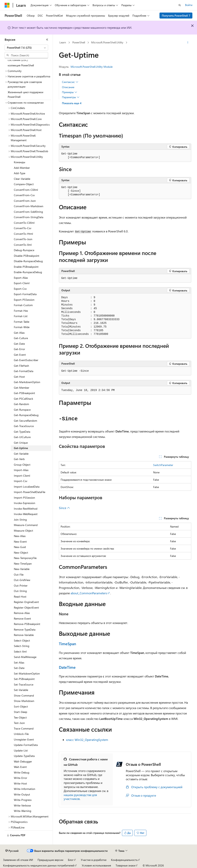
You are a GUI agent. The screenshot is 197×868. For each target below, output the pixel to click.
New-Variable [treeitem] (22, 569)
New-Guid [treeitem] (20, 547)
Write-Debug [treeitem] (22, 772)
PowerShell (79, 42)
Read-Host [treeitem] (20, 597)
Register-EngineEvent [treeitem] (26, 602)
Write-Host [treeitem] (20, 783)
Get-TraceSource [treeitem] (24, 426)
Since (64, 508)
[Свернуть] (47, 40)
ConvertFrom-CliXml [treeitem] (26, 190)
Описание (68, 87)
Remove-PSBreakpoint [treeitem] (27, 624)
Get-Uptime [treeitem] (21, 448)
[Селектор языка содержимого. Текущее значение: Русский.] (12, 851)
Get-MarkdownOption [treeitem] (27, 382)
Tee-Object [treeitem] (20, 717)
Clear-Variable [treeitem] (22, 179)
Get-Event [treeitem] (20, 355)
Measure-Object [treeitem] (23, 531)
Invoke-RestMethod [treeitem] (26, 509)
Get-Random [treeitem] (21, 404)
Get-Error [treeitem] (19, 349)
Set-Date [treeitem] (19, 668)
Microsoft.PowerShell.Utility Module (92, 67)
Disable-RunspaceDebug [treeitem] (28, 261)
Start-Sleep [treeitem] (20, 712)
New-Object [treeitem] (21, 553)
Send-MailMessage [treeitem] (25, 657)
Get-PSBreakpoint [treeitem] (24, 393)
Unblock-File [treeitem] (21, 734)
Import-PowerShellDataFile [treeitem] (30, 492)
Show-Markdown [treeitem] (24, 701)
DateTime (67, 667)
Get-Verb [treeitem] (19, 459)
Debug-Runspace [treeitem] (24, 250)
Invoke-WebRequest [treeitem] (26, 514)
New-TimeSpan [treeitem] (23, 564)
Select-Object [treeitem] (22, 640)
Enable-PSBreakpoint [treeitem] (26, 267)
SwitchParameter (163, 465)
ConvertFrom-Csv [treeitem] (24, 195)
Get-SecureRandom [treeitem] (25, 421)
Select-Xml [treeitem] (20, 651)
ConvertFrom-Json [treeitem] (25, 201)
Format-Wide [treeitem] (22, 327)
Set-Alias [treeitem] (19, 662)
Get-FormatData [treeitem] (24, 371)
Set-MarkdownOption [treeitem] (27, 673)
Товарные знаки (125, 865)
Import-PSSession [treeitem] (24, 498)
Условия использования (96, 865)
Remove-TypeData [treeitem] (25, 629)
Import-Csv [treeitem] (21, 481)
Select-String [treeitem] (22, 646)
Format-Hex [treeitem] (21, 311)
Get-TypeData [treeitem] (22, 432)
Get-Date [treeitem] (19, 344)
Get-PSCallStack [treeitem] (23, 399)
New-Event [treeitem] (20, 542)
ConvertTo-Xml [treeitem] (23, 245)
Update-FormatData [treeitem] (26, 745)
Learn (63, 42)
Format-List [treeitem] (21, 316)
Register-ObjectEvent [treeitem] (26, 608)
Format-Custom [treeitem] (23, 305)
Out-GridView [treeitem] (22, 580)
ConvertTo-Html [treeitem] (23, 234)
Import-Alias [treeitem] (21, 470)
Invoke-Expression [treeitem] (25, 503)
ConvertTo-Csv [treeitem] (23, 228)
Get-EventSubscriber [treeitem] (26, 360)
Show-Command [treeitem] (24, 695)
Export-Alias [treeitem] (21, 278)
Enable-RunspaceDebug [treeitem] (28, 272)
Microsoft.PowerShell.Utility (107, 42)
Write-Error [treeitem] (20, 778)
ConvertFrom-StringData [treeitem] (29, 217)
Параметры (71, 97)
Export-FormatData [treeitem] (25, 294)
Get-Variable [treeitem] (21, 454)
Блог (71, 860)
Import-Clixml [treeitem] (22, 476)
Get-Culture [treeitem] (21, 338)
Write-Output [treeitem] (22, 794)
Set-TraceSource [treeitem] (24, 684)
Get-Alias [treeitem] (19, 333)
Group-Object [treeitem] (22, 465)
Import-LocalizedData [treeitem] (27, 487)
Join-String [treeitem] (20, 520)
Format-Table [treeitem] (22, 322)
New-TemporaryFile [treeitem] (25, 558)
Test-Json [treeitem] (19, 723)
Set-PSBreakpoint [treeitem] (24, 679)
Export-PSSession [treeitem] (24, 300)
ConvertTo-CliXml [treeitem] (24, 223)
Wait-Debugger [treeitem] (23, 761)
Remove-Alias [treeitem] (22, 613)
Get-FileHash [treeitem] (21, 366)
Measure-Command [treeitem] (26, 525)
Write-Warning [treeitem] (23, 811)
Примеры (70, 92)
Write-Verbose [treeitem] (22, 805)
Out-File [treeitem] (19, 575)
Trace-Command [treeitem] (24, 728)
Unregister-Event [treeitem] (24, 739)
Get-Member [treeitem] (22, 388)
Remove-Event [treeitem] (22, 618)
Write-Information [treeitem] (25, 789)
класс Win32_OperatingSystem (87, 740)
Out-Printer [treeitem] (21, 586)
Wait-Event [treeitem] (20, 767)
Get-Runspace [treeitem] (22, 410)
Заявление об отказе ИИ (18, 860)
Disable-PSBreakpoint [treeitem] (27, 256)
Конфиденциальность (124, 860)
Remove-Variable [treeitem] (24, 635)
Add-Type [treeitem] (20, 173)
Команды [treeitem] (20, 162)
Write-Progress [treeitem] (23, 800)
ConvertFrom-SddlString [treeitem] (28, 212)
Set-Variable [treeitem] (21, 690)
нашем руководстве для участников (80, 797)
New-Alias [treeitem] (20, 536)
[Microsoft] (7, 5)
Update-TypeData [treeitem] (24, 756)
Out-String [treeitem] (20, 591)
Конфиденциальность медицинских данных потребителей (39, 865)
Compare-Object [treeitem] (24, 184)
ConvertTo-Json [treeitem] (23, 239)
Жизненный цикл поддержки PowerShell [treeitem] (25, 95)
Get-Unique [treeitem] (21, 443)
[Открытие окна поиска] (180, 5)
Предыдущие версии (50, 860)
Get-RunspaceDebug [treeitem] (26, 415)
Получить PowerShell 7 (176, 16)
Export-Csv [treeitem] (20, 289)
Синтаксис (70, 82)
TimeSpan (68, 644)
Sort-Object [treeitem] (21, 706)
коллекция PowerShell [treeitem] (21, 65)
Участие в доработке (94, 860)
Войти (189, 5)
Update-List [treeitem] (21, 750)
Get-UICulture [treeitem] (22, 437)
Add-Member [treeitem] (22, 168)
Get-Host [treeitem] (19, 377)
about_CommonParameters (89, 593)
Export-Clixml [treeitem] (22, 283)
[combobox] (26, 48)
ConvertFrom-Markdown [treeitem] (29, 206)
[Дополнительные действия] (188, 43)
